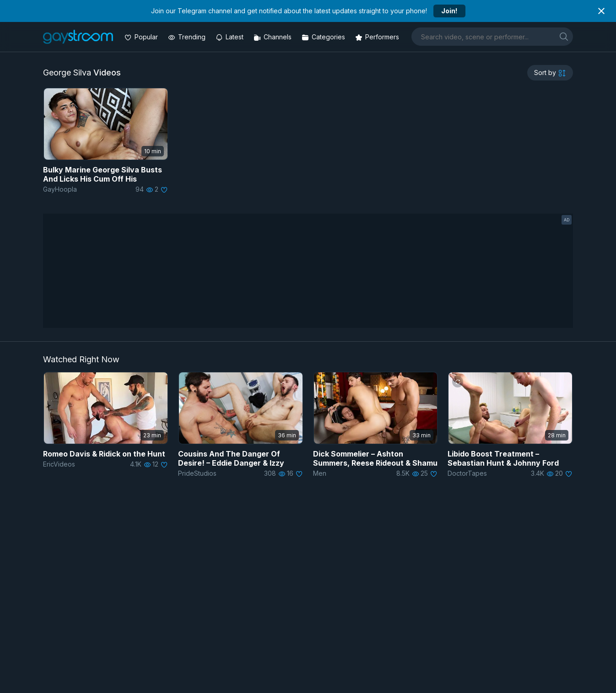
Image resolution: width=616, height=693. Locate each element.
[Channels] (273, 37)
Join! (449, 11)
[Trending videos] (188, 37)
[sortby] (550, 73)
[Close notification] (601, 11)
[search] (564, 36)
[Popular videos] (142, 37)
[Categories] (324, 37)
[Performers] (378, 37)
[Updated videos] (230, 37)
